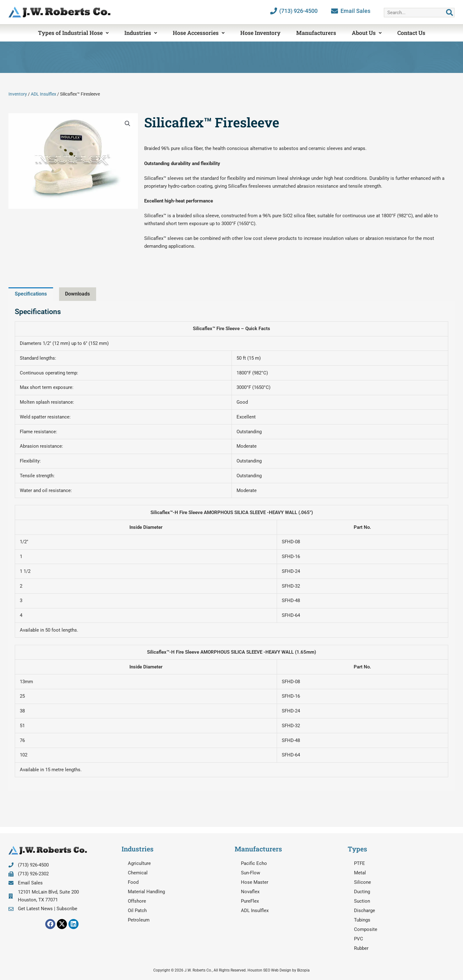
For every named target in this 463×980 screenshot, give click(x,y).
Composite (366, 929)
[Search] (449, 13)
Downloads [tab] (81, 294)
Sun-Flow (251, 873)
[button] (128, 124)
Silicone (362, 882)
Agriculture (139, 863)
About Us (367, 33)
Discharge (365, 911)
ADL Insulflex (44, 94)
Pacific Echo (254, 863)
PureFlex (250, 901)
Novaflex (250, 892)
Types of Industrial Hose (73, 33)
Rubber (361, 948)
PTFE (360, 863)
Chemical (138, 873)
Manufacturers (316, 33)
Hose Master (255, 882)
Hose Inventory (260, 33)
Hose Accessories (199, 33)
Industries (141, 33)
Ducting (362, 892)
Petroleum (139, 920)
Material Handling (146, 892)
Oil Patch (137, 911)
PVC (359, 939)
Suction (362, 901)
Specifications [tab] (32, 294)
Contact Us (411, 33)
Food (133, 882)
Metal (360, 873)
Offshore (137, 901)
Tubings (362, 920)
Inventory (18, 94)
